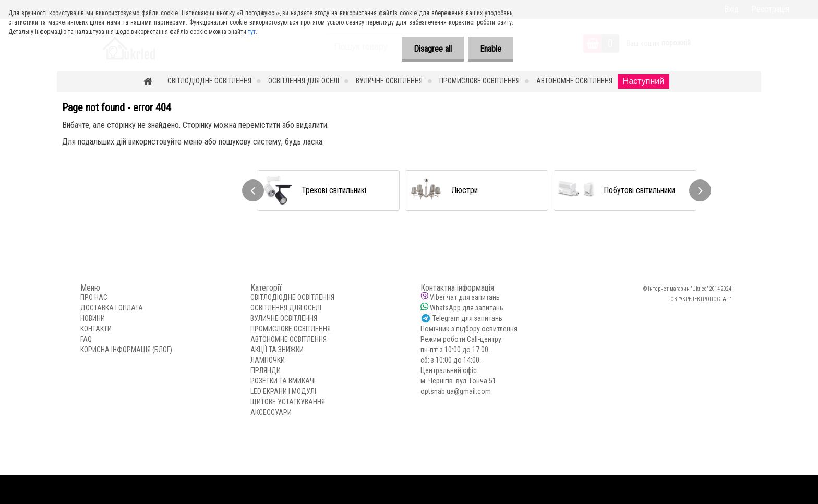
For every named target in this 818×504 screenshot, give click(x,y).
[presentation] (253, 190)
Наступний (643, 81)
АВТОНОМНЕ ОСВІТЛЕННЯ (574, 81)
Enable (490, 49)
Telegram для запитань (467, 318)
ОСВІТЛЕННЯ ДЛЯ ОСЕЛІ (304, 81)
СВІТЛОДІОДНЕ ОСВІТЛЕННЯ (209, 81)
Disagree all (430, 49)
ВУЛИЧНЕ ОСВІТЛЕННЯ (389, 81)
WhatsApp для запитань (467, 308)
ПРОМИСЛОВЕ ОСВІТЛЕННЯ (479, 81)
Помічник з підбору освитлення (469, 329)
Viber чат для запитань (465, 297)
